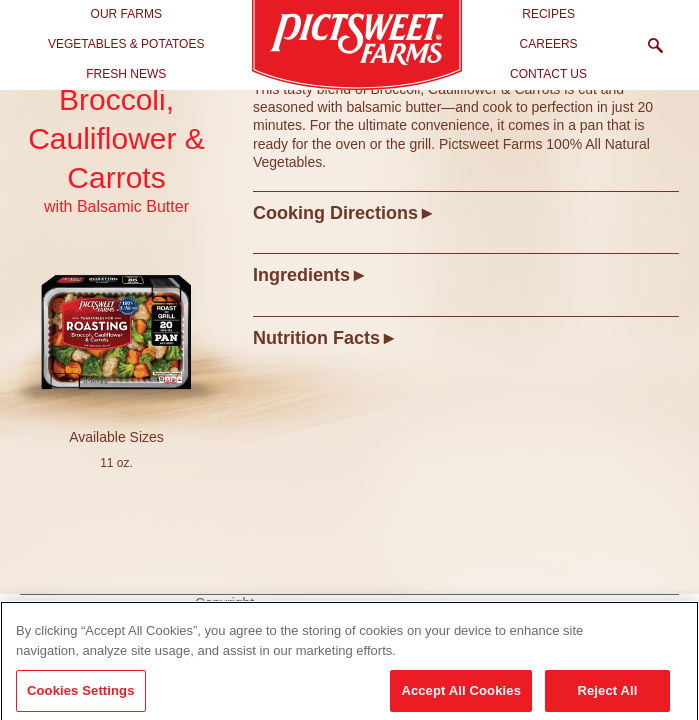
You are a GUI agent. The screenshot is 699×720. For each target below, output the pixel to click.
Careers (549, 44)
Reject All (607, 695)
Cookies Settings (81, 695)
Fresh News (126, 74)
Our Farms (126, 14)
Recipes (548, 14)
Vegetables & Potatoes (126, 44)
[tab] (466, 212)
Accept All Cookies (461, 695)
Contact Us (548, 74)
